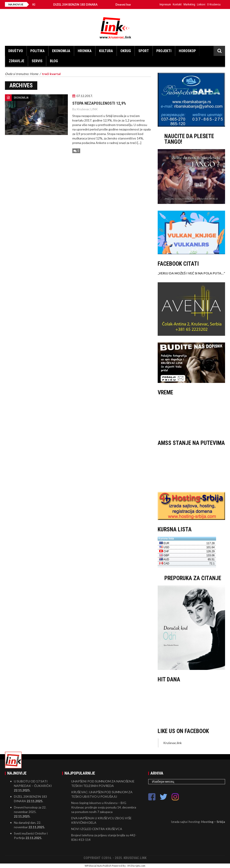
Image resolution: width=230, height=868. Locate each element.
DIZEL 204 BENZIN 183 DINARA (79, 4)
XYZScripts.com (136, 866)
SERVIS (37, 61)
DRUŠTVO (16, 51)
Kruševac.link (172, 743)
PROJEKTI (164, 51)
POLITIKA (38, 51)
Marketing (189, 4)
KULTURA (106, 51)
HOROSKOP (187, 51)
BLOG (54, 61)
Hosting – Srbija (213, 822)
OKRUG (126, 51)
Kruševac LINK (87, 109)
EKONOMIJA (61, 51)
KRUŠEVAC (191, 417)
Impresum (165, 4)
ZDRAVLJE (17, 61)
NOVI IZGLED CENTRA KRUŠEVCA (97, 829)
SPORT (144, 51)
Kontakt (177, 4)
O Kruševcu (214, 4)
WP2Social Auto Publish (98, 866)
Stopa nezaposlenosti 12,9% (99, 103)
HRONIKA (85, 51)
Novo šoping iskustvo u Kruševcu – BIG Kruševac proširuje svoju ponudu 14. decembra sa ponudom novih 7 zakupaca (104, 807)
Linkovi (201, 4)
